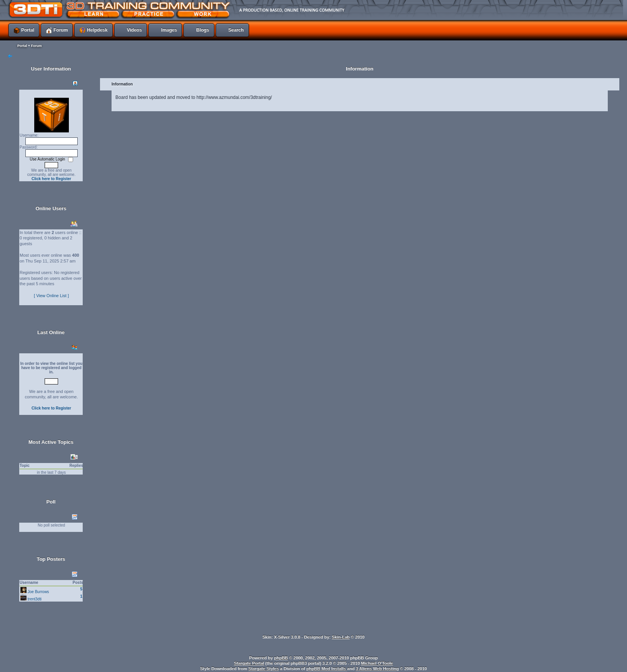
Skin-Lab (341, 637)
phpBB (281, 658)
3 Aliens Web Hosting (377, 669)
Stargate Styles (264, 669)
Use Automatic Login (48, 159)
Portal (22, 46)
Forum (36, 46)
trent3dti (35, 599)
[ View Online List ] (51, 296)
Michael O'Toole (377, 663)
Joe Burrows (38, 592)
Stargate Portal (249, 663)
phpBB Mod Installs (327, 669)
